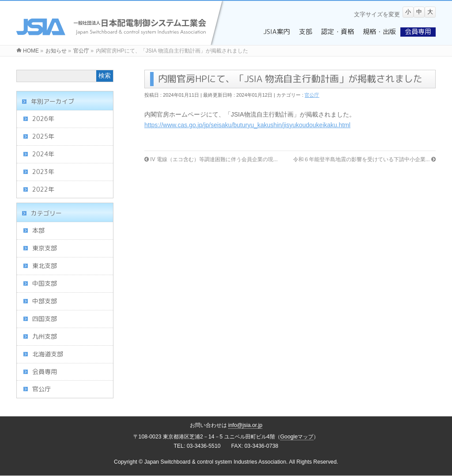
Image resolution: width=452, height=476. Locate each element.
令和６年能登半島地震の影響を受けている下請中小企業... (364, 159)
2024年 (43, 154)
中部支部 (45, 301)
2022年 (43, 189)
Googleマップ (297, 437)
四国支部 (45, 319)
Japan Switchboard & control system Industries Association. (216, 462)
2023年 (43, 172)
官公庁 (312, 95)
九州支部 (45, 336)
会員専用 (45, 372)
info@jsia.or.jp (245, 425)
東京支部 (45, 248)
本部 (38, 230)
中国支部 (45, 283)
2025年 (43, 136)
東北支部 (45, 266)
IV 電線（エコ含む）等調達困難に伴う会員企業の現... (211, 159)
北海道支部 (48, 354)
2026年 (43, 119)
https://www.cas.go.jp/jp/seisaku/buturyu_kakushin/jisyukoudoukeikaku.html (247, 125)
